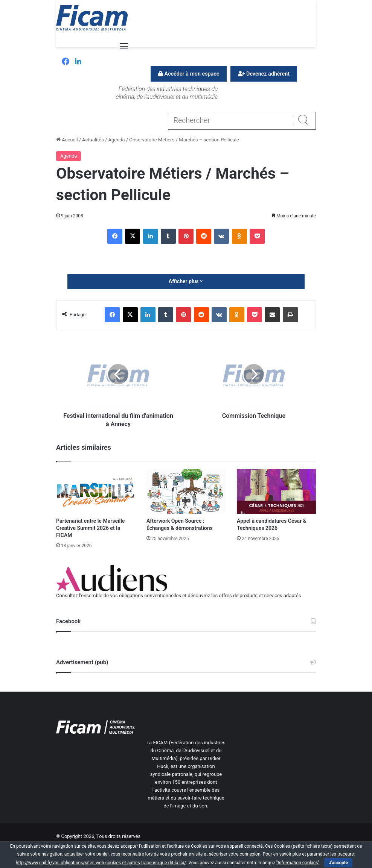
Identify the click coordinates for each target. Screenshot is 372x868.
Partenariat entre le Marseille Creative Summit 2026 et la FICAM (90, 528)
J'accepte (338, 863)
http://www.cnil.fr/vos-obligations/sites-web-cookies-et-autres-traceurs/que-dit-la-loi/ (101, 863)
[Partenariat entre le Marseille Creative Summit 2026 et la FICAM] (96, 491)
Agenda (116, 140)
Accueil (67, 140)
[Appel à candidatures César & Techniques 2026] (276, 491)
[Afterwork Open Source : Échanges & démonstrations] (186, 491)
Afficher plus (186, 281)
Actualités (93, 140)
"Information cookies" (298, 863)
